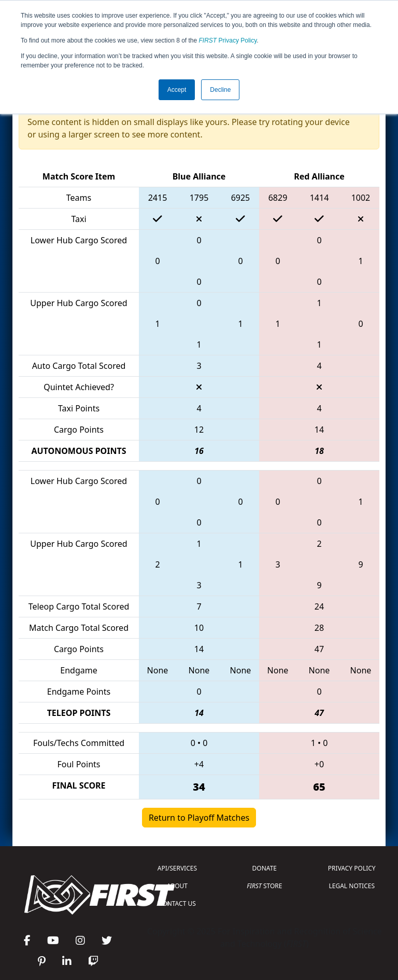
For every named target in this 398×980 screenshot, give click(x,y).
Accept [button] (177, 90)
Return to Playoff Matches (199, 818)
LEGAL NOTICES (352, 886)
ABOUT (177, 886)
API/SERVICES (177, 868)
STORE (264, 886)
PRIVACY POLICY (352, 868)
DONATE (265, 868)
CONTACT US (177, 903)
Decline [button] (220, 90)
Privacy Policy (228, 40)
